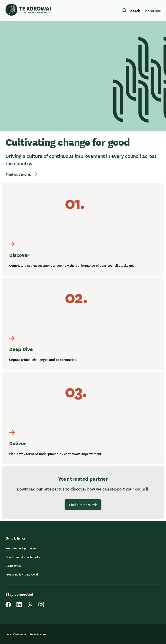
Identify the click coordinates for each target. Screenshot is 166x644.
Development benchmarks (23, 557)
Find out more (83, 504)
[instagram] (41, 606)
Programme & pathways (21, 548)
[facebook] (8, 606)
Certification (14, 566)
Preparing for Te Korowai (22, 574)
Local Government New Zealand (27, 634)
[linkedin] (19, 606)
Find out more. (21, 174)
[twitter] (30, 606)
